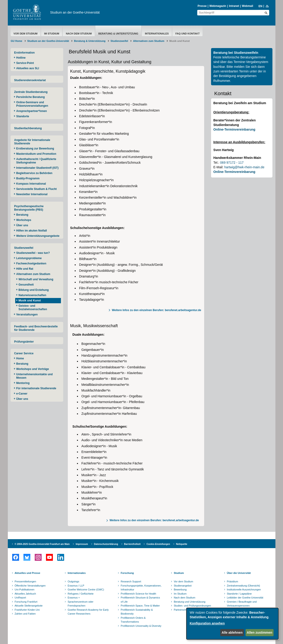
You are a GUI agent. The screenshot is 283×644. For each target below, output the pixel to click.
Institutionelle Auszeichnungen (244, 590)
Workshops (24, 220)
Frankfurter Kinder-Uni (27, 610)
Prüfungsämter (24, 342)
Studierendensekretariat (30, 80)
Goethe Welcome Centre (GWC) (86, 590)
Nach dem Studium (79, 34)
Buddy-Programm (28, 178)
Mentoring (23, 383)
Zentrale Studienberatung (31, 92)
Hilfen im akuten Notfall (32, 231)
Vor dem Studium (26, 34)
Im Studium (52, 34)
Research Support (131, 581)
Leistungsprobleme (29, 258)
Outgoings (73, 581)
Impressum (82, 544)
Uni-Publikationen (25, 590)
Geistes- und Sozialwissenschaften (33, 308)
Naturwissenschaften (33, 295)
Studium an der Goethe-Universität (75, 12)
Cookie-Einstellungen (158, 544)
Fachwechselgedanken (31, 263)
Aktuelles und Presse (27, 573)
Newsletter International (32, 194)
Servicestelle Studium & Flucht (37, 189)
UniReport (20, 598)
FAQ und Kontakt (188, 34)
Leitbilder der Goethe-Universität (245, 598)
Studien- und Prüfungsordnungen (192, 606)
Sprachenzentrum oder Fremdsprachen (80, 604)
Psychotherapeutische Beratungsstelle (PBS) (29, 208)
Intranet (234, 6)
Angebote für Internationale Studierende (32, 142)
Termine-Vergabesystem (251, 62)
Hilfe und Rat (25, 269)
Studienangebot (183, 586)
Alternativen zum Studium (149, 41)
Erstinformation (24, 53)
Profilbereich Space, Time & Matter (140, 606)
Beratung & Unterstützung (118, 34)
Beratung (22, 215)
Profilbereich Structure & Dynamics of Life (140, 600)
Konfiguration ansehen (207, 623)
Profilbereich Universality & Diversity (141, 626)
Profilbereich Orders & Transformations (133, 620)
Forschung (127, 573)
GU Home (17, 41)
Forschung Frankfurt (26, 602)
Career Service (24, 353)
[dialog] (232, 624)
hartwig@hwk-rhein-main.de (244, 167)
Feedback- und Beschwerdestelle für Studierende (36, 328)
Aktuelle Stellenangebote (29, 606)
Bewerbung (180, 590)
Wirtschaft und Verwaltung (36, 279)
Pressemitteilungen (26, 581)
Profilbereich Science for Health (138, 594)
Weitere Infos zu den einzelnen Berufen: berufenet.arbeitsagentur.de (156, 310)
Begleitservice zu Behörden (34, 173)
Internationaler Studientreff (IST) (37, 168)
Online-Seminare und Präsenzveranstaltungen (32, 104)
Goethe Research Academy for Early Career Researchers (88, 612)
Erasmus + (74, 598)
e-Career (22, 394)
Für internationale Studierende (36, 388)
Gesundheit (26, 285)
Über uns (22, 225)
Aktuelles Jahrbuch (25, 594)
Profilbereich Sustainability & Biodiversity (137, 612)
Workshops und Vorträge (33, 369)
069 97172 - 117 (232, 163)
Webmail (247, 6)
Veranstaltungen (27, 315)
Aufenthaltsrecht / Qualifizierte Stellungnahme (36, 161)
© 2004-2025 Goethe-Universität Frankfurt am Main (42, 544)
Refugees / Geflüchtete (81, 594)
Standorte (23, 116)
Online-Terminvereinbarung (234, 129)
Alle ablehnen (232, 633)
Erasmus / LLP (76, 586)
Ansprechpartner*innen (32, 111)
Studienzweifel (119, 41)
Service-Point (25, 63)
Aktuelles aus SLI (28, 68)
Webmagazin (218, 6)
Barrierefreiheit (132, 544)
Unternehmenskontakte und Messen (35, 376)
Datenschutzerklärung (106, 544)
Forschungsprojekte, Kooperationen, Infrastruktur (141, 588)
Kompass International (31, 184)
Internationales (157, 34)
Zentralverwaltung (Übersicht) (243, 586)
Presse (202, 6)
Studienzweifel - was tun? (33, 253)
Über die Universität (239, 573)
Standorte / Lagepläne (239, 594)
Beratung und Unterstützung (190, 602)
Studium (179, 573)
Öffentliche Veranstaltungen (30, 586)
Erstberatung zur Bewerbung (35, 149)
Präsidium (233, 581)
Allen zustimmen (259, 633)
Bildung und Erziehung (34, 290)
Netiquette (182, 544)
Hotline (21, 58)
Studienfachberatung (28, 128)
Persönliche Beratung (31, 97)
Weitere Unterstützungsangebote (38, 236)
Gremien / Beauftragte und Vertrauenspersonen (242, 604)
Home (20, 358)
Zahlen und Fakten (25, 614)
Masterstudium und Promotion (36, 154)
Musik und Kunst (30, 301)
